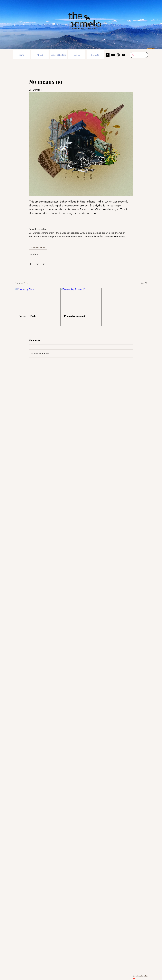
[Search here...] (139, 55)
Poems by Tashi (27, 316)
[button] (40, 55)
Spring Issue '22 (38, 247)
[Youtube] (124, 55)
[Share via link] (51, 264)
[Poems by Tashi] (35, 300)
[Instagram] (118, 55)
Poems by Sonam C (75, 316)
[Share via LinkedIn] (44, 264)
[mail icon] (113, 55)
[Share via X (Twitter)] (37, 264)
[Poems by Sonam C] (81, 300)
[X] (108, 55)
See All (144, 283)
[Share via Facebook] (30, 264)
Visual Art (34, 254)
